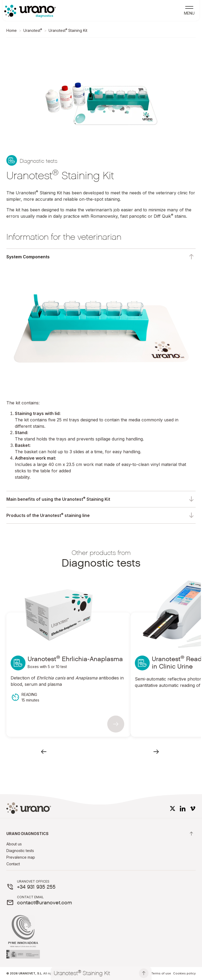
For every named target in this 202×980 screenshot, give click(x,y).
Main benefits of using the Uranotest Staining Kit (58, 499)
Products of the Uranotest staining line (48, 515)
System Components (28, 257)
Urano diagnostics (100, 834)
